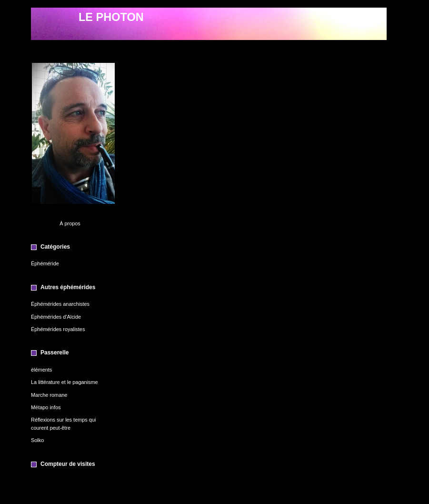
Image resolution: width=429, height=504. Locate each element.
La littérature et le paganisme (65, 382)
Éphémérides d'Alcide (56, 317)
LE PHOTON (111, 17)
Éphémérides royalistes (58, 329)
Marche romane (49, 395)
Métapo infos (46, 407)
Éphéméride (45, 263)
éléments (41, 370)
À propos (70, 223)
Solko (37, 440)
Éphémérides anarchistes (60, 304)
